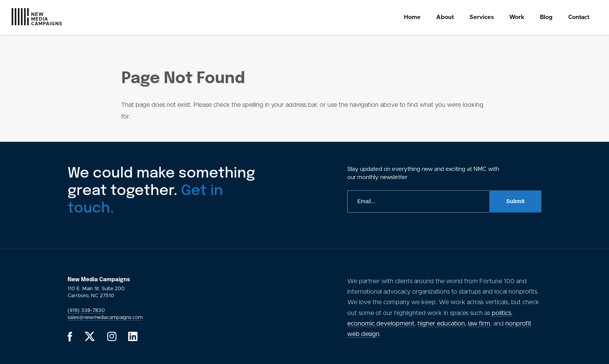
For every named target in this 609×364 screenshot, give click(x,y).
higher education (441, 324)
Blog (546, 17)
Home (412, 17)
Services (482, 17)
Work (517, 17)
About (445, 17)
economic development (381, 324)
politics (501, 313)
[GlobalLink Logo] (24, 18)
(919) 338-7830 (86, 311)
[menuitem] (412, 17)
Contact (579, 17)
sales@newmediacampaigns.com (105, 318)
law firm (479, 324)
